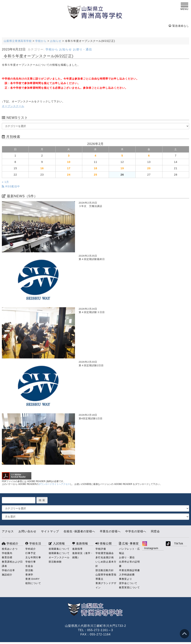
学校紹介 (10, 543)
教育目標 (7, 557)
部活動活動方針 (105, 570)
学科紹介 (31, 549)
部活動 (29, 570)
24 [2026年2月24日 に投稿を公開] (69, 175)
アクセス (8, 531)
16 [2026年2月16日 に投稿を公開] (42, 168)
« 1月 (5, 182)
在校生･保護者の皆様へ (79, 531)
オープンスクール (13, 106)
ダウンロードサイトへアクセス (54, 484)
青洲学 (29, 575)
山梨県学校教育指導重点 (106, 577)
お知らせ (65, 49)
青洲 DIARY (33, 579)
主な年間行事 (33, 557)
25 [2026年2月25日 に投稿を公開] (95, 175)
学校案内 (7, 553)
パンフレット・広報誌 (129, 551)
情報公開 (104, 543)
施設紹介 (7, 575)
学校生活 (33, 543)
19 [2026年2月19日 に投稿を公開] (122, 168)
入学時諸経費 (127, 575)
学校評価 (101, 549)
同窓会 (155, 531)
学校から (52, 49)
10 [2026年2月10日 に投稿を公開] (69, 162)
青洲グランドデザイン (106, 585)
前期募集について (59, 549)
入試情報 (57, 543)
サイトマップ (50, 531)
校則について (33, 583)
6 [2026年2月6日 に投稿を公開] (149, 156)
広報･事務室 (129, 543)
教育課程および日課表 (12, 564)
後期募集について (59, 553)
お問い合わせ (27, 531)
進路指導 (77, 549)
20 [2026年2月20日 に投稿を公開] (149, 168)
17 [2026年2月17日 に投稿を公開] (69, 168)
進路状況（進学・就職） (83, 555)
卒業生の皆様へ (110, 531)
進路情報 (80, 543)
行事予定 (31, 553)
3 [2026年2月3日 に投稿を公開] (69, 156)
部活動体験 (55, 562)
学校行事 (31, 562)
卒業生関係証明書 (129, 570)
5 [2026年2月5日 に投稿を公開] (122, 156)
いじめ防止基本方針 (106, 564)
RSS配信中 (11, 186)
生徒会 (29, 566)
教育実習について (129, 588)
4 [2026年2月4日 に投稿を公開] (95, 156)
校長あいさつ (10, 549)
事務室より (126, 579)
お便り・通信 (82, 49)
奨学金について (128, 583)
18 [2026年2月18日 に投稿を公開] (95, 168)
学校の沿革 (8, 570)
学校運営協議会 (105, 553)
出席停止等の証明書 (129, 564)
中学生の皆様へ (136, 531)
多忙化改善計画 (105, 557)
